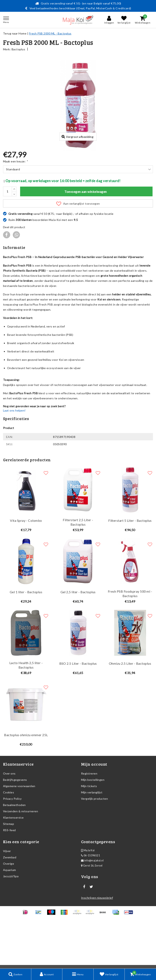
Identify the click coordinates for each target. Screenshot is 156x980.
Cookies (9, 833)
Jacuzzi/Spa (11, 917)
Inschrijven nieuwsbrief (97, 939)
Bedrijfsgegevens (15, 821)
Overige (9, 905)
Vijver (7, 892)
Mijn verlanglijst (92, 833)
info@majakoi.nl (92, 902)
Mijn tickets (89, 827)
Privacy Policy (12, 840)
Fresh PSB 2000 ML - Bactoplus (50, 33)
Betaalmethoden (14, 846)
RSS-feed (9, 871)
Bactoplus (18, 49)
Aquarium (10, 911)
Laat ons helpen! (14, 451)
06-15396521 (90, 896)
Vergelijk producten (94, 840)
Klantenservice (13, 858)
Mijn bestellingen (93, 821)
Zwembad (10, 898)
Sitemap (9, 865)
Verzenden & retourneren (21, 852)
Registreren (89, 814)
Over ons (9, 814)
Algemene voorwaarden (19, 827)
